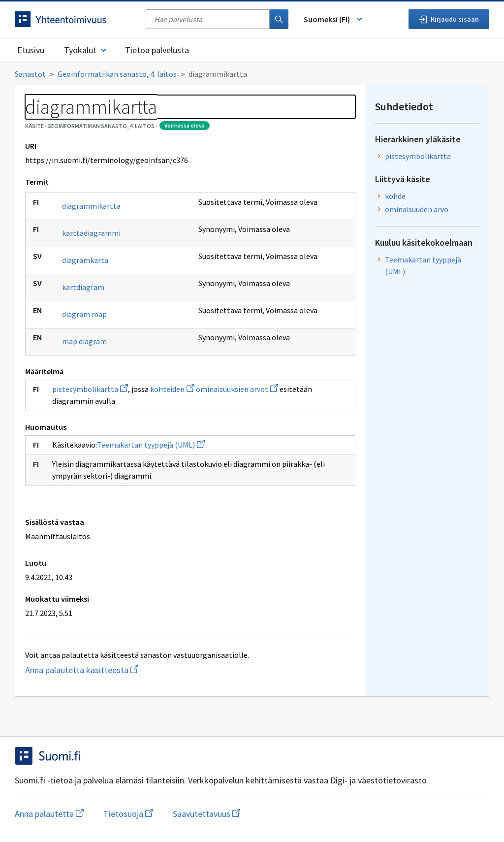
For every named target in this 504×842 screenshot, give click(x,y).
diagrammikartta (91, 206)
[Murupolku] (252, 74)
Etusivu (31, 50)
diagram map (84, 314)
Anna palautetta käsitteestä (131, 670)
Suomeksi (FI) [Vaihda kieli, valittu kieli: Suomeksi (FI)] (334, 19)
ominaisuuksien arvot (237, 389)
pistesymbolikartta (90, 389)
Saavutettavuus (206, 814)
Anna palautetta (49, 814)
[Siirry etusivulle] (75, 19)
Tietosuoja (128, 814)
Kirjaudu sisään (449, 19)
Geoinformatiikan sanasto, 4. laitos (117, 74)
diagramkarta (85, 260)
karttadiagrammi (91, 233)
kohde (395, 196)
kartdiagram (83, 287)
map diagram (84, 341)
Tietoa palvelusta (157, 50)
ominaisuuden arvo (417, 209)
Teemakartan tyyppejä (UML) (151, 445)
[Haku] (279, 19)
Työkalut (86, 50)
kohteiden (172, 389)
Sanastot (30, 74)
